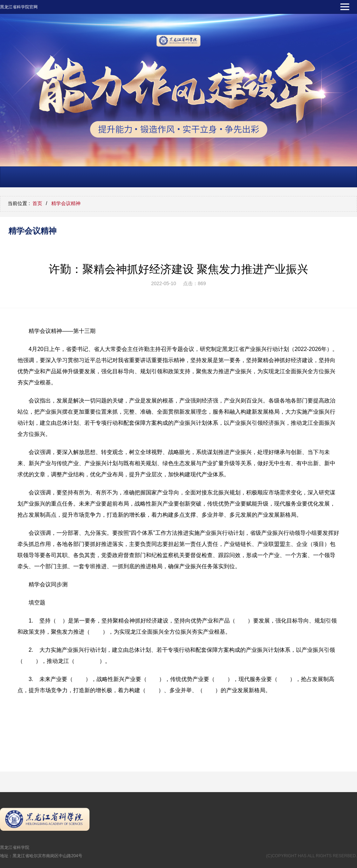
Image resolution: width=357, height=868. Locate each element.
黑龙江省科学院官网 (19, 7)
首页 (37, 203)
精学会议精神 (66, 203)
